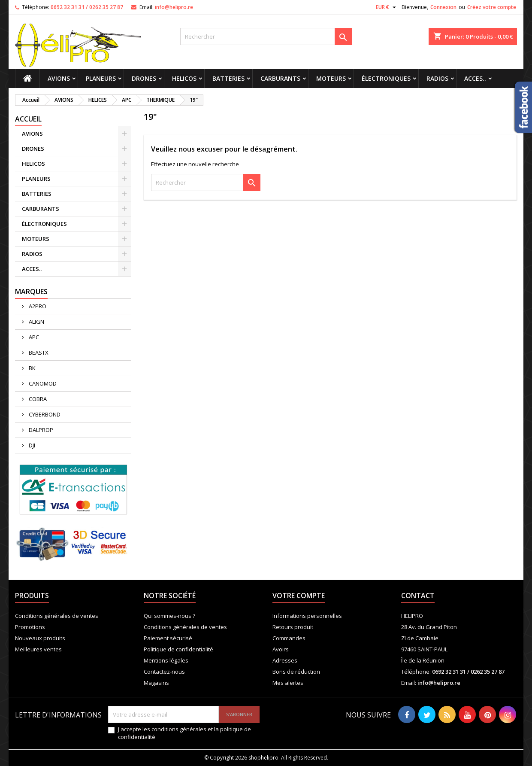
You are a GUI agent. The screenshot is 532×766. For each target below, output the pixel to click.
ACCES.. (475, 78)
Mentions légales (166, 660)
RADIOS (437, 78)
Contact (418, 596)
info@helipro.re (174, 7)
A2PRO (37, 306)
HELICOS (184, 78)
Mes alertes (288, 683)
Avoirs (281, 649)
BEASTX (38, 353)
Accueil (28, 119)
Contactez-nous (164, 672)
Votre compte (299, 596)
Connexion (443, 7)
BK (32, 368)
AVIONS (59, 78)
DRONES (144, 78)
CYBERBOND (44, 414)
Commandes (289, 638)
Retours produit (293, 627)
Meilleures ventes (38, 649)
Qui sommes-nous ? (169, 616)
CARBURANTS (280, 78)
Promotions (30, 627)
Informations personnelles (307, 616)
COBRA (37, 399)
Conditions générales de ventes (57, 616)
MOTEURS (331, 78)
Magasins (156, 683)
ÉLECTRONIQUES (386, 78)
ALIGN (36, 322)
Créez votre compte (492, 7)
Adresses (285, 660)
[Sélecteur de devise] (387, 7)
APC (33, 337)
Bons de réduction (296, 672)
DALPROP (40, 430)
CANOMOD (42, 383)
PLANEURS (101, 78)
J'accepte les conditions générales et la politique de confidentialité (184, 733)
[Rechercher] (266, 36)
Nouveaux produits (40, 638)
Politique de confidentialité (178, 649)
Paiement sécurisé (168, 638)
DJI (31, 445)
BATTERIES (228, 78)
